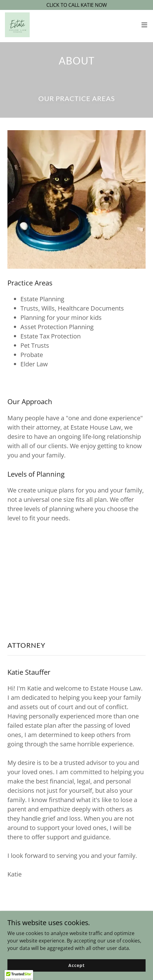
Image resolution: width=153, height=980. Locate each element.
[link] (17, 25)
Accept (76, 965)
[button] (144, 25)
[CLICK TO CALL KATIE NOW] (76, 5)
